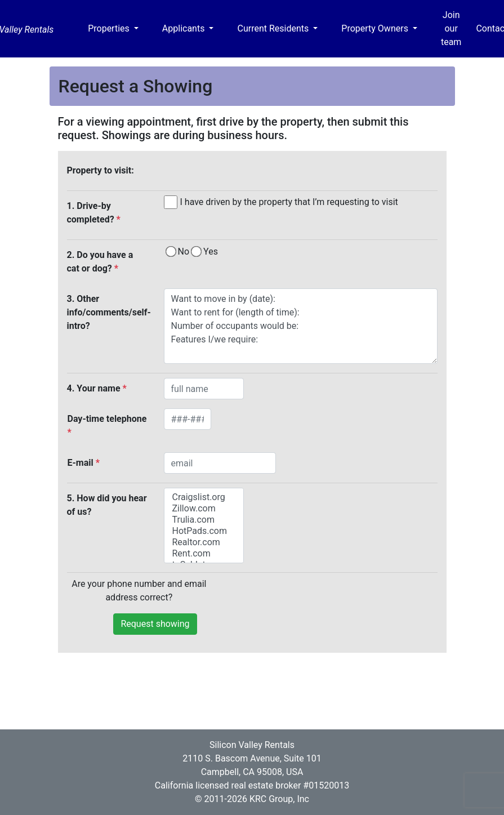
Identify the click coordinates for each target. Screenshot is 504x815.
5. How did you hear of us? (107, 505)
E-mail (84, 463)
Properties (110, 28)
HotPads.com (204, 531)
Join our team (451, 28)
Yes (211, 251)
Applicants (185, 28)
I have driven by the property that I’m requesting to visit (289, 202)
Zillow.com (204, 509)
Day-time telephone (107, 426)
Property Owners (376, 28)
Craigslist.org (204, 497)
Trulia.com (204, 520)
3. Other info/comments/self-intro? (109, 312)
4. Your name (97, 388)
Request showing (155, 624)
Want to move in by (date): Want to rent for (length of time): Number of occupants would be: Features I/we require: (301, 326)
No (184, 251)
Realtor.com (204, 542)
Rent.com (204, 554)
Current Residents (274, 28)
